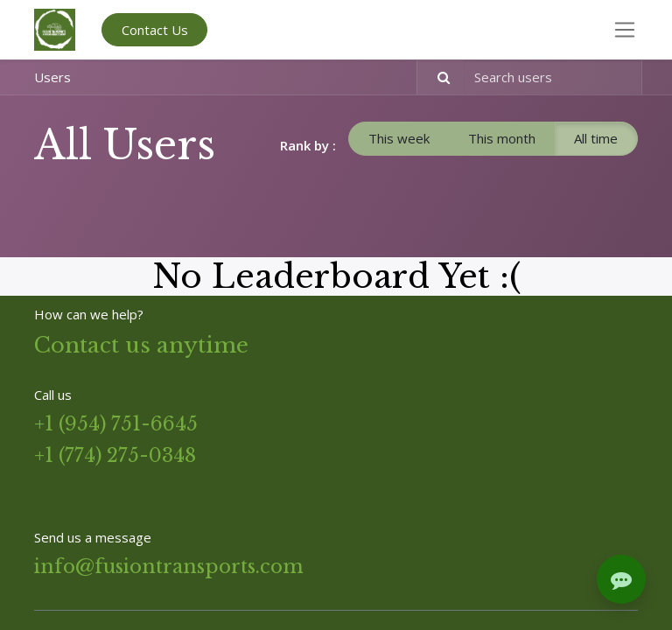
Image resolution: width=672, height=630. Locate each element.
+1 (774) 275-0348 (115, 455)
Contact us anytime (141, 346)
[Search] (436, 77)
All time (596, 138)
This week (399, 138)
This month (502, 138)
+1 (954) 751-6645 (116, 424)
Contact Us (155, 30)
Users (52, 77)
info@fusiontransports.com (169, 567)
